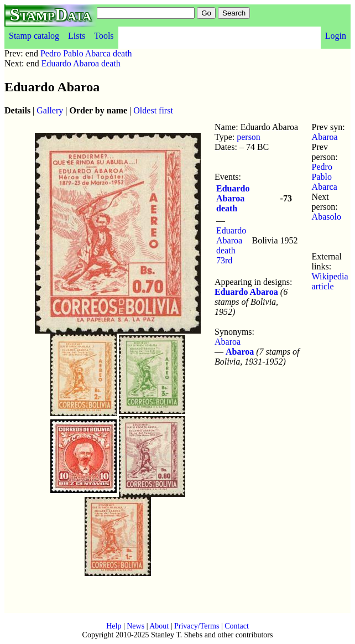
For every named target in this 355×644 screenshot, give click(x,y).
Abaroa (228, 342)
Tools (104, 36)
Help (114, 626)
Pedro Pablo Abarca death (86, 53)
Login (336, 36)
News (135, 626)
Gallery (50, 110)
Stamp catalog (34, 36)
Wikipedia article (330, 281)
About (159, 626)
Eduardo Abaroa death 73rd (231, 245)
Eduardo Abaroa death (81, 63)
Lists (77, 36)
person (249, 137)
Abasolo (327, 217)
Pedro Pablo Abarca (325, 177)
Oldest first (153, 110)
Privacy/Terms (197, 626)
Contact (237, 626)
